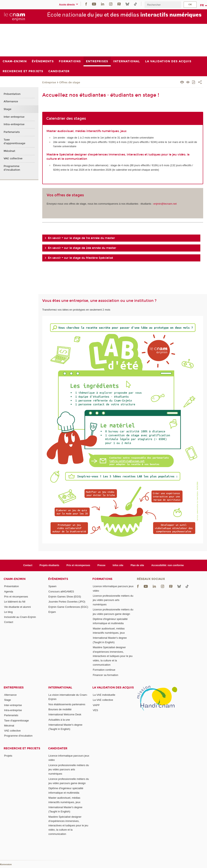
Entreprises (14, 688)
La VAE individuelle (104, 695)
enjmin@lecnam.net (165, 204)
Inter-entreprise (14, 117)
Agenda (9, 592)
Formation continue (104, 670)
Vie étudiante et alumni (17, 607)
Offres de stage (70, 82)
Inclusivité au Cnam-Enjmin (20, 617)
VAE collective (13, 159)
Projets (8, 756)
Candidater (58, 748)
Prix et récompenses (78, 565)
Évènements (58, 579)
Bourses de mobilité (60, 709)
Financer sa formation (106, 675)
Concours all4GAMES (61, 592)
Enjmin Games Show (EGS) (65, 597)
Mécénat (9, 151)
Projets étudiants (49, 565)
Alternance (11, 101)
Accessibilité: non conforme (167, 565)
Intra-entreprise (14, 124)
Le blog (8, 612)
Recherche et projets (22, 748)
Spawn (53, 586)
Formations (102, 579)
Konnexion (6, 864)
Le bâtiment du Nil (15, 602)
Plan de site (137, 565)
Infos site (118, 565)
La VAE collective (103, 700)
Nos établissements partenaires (67, 704)
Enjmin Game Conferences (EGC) (68, 607)
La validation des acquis (113, 688)
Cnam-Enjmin (15, 579)
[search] (163, 5)
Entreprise (49, 82)
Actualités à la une (59, 720)
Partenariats (12, 132)
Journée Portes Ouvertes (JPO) (67, 602)
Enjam (52, 612)
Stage (7, 109)
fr (202, 5)
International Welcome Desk (65, 714)
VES (95, 710)
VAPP (96, 705)
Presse (101, 565)
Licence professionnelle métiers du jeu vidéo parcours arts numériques (113, 600)
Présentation (12, 94)
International (60, 688)
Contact (28, 565)
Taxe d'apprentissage (14, 142)
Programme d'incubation (12, 168)
